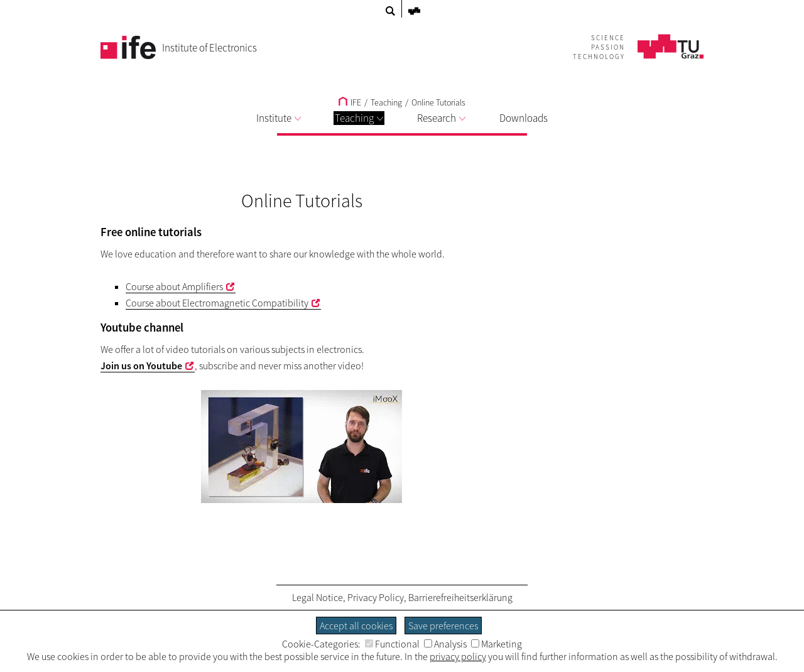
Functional (392, 644)
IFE (350, 102)
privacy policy (458, 656)
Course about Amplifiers (174, 286)
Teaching (359, 118)
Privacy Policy (376, 597)
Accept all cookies (356, 626)
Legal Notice (318, 597)
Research (441, 118)
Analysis (445, 644)
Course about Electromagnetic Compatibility (217, 303)
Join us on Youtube (141, 366)
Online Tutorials (438, 102)
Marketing (497, 644)
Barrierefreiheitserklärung (460, 597)
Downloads (524, 118)
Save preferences (443, 626)
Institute (279, 118)
